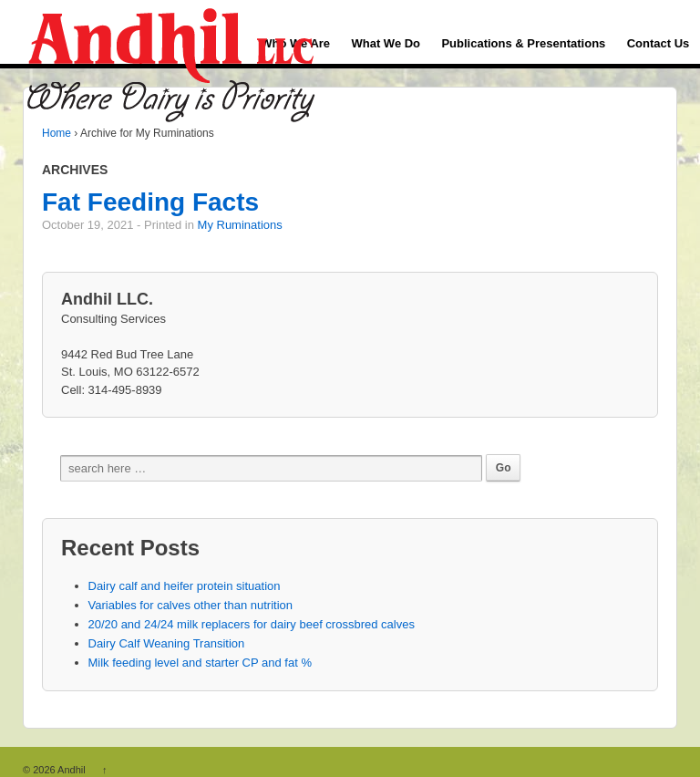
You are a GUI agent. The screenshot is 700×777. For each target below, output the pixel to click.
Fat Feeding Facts (150, 202)
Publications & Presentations (523, 43)
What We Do (386, 43)
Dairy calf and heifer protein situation (185, 586)
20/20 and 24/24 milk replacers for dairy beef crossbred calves (252, 624)
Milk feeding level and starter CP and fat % (200, 663)
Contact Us (659, 43)
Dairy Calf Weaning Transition (167, 643)
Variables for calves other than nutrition (191, 605)
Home (57, 133)
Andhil (72, 770)
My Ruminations (240, 225)
